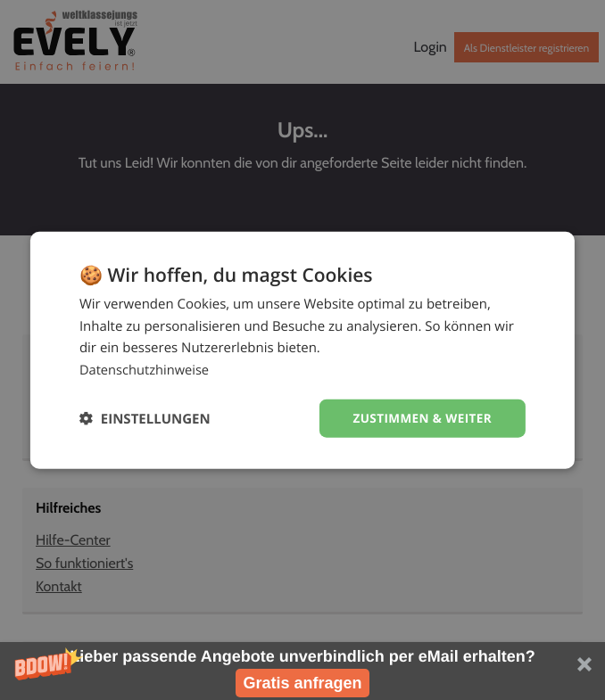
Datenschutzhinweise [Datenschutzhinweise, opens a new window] (146, 369)
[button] (302, 671)
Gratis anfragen (302, 683)
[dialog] (302, 350)
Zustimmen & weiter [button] (420, 418)
